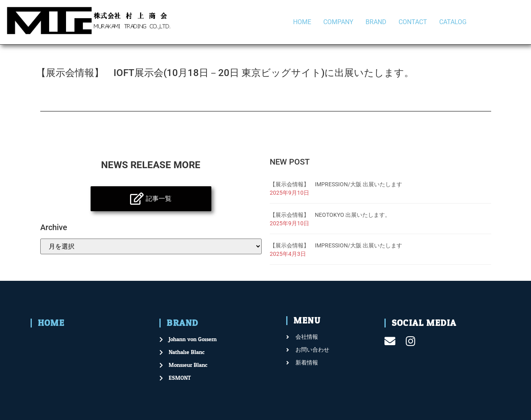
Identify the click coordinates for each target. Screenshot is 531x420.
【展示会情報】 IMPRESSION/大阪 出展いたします (336, 184)
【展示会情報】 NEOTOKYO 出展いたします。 (330, 215)
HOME (302, 22)
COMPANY (338, 22)
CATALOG (453, 22)
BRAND (376, 22)
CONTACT (413, 22)
